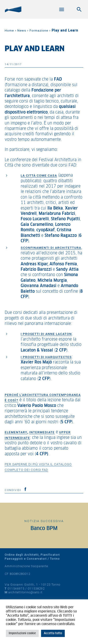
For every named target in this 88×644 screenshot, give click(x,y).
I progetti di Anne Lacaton (46, 334)
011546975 (16, 589)
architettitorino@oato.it (25, 592)
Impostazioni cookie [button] (22, 633)
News (22, 30)
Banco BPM (44, 528)
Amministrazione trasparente (26, 566)
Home (9, 30)
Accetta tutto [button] (53, 633)
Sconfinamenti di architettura (51, 248)
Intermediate (42, 432)
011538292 (36, 589)
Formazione (39, 30)
